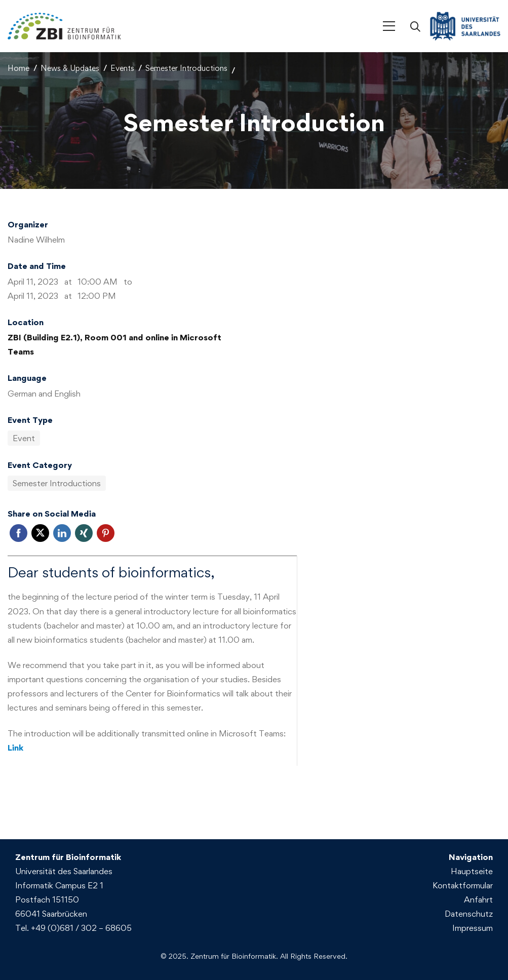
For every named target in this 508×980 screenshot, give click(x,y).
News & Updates (70, 68)
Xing (84, 533)
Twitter (40, 533)
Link (15, 748)
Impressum (473, 928)
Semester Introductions (186, 68)
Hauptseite (472, 871)
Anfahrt (478, 899)
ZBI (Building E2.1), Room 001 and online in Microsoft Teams (114, 344)
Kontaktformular (463, 885)
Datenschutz (469, 914)
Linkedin (62, 533)
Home (18, 68)
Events (122, 68)
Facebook (18, 533)
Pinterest (106, 533)
